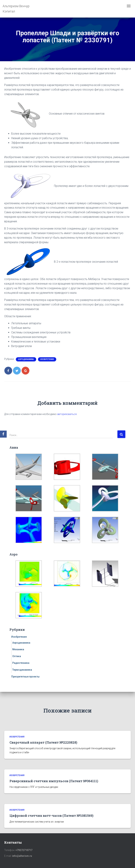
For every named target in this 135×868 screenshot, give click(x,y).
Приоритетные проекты (25, 677)
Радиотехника (21, 663)
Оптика (17, 656)
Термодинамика (22, 670)
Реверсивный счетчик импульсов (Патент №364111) (54, 781)
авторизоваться (67, 414)
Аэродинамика (26, 359)
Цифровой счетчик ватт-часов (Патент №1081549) (51, 816)
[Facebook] (3, 434)
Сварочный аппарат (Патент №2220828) (43, 742)
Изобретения (47, 359)
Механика (18, 649)
